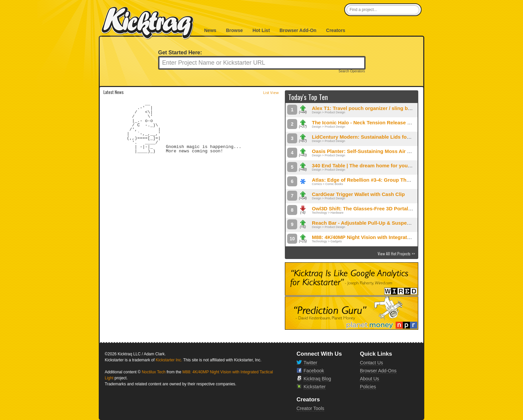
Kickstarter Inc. (169, 360)
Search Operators (352, 71)
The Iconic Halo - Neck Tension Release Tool (365, 122)
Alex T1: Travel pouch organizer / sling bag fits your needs (381, 108)
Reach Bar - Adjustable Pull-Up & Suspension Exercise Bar (382, 223)
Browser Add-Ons (378, 371)
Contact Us (371, 363)
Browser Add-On (298, 30)
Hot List (261, 30)
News (210, 30)
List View (271, 92)
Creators (336, 30)
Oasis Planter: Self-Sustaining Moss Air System (368, 151)
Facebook (314, 371)
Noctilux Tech (154, 372)
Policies (368, 387)
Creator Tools (310, 408)
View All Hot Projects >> (396, 253)
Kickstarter (315, 387)
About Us (370, 379)
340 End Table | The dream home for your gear (367, 165)
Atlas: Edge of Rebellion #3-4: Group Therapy (366, 180)
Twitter (310, 363)
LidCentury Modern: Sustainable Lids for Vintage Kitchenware (385, 137)
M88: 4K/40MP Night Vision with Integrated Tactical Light (379, 237)
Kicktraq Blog (317, 379)
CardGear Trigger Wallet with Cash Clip (358, 194)
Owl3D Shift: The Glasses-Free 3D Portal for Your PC (374, 208)
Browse (234, 30)
